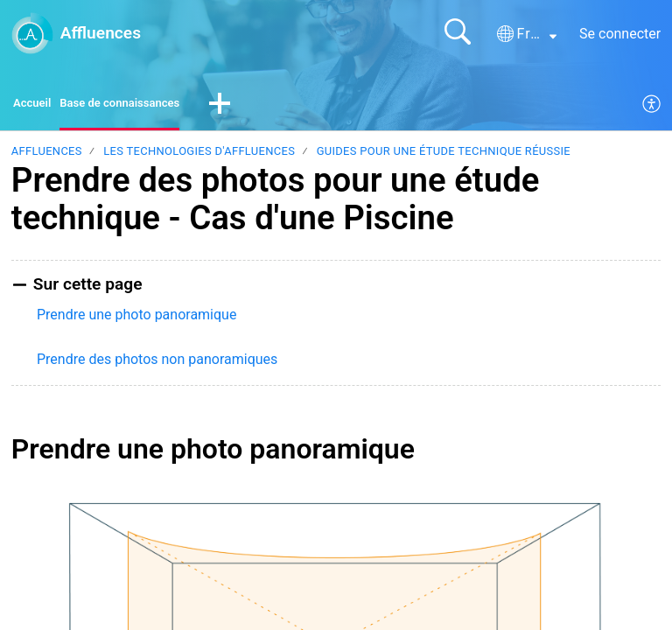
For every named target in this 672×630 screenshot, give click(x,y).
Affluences (47, 155)
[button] (527, 34)
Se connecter (620, 34)
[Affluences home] (32, 33)
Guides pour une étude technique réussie (444, 155)
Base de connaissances (142, 105)
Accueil (36, 105)
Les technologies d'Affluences (199, 155)
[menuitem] (652, 107)
